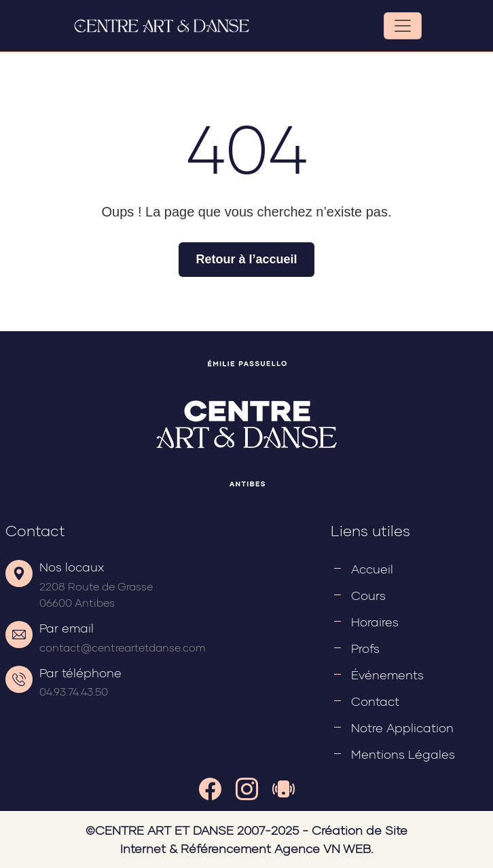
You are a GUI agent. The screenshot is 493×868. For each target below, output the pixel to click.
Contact (375, 701)
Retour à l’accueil (246, 259)
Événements (387, 675)
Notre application (402, 728)
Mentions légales (403, 754)
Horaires (375, 622)
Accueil (372, 569)
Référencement (226, 848)
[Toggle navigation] (403, 26)
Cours (368, 595)
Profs (365, 648)
